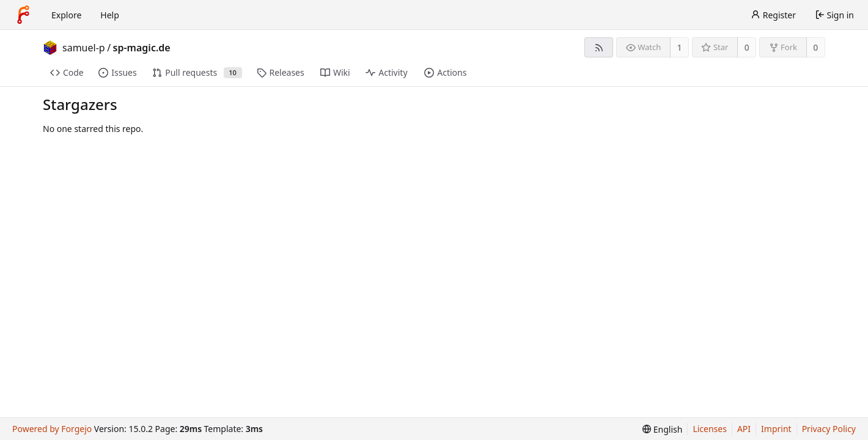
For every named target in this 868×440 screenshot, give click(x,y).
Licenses (710, 429)
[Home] (23, 15)
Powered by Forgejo (52, 429)
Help (110, 15)
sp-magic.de (142, 48)
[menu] (662, 429)
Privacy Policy (829, 429)
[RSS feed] (599, 47)
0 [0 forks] (815, 47)
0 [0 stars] (747, 47)
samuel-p (84, 48)
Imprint (776, 429)
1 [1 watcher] (680, 47)
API (744, 429)
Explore (66, 15)
